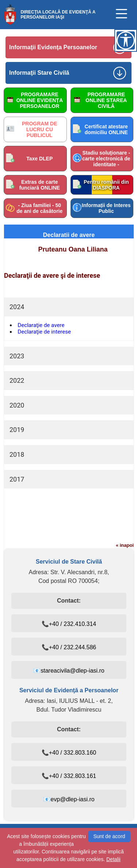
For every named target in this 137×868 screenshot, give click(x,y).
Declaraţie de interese (44, 332)
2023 (17, 356)
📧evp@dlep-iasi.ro (69, 799)
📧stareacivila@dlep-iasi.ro (69, 671)
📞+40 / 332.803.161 (69, 776)
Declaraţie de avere (41, 325)
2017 (17, 479)
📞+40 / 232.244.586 (69, 647)
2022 (17, 380)
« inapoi (125, 545)
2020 (17, 405)
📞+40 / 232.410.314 (69, 624)
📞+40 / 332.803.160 (69, 753)
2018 (17, 454)
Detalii (113, 859)
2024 (17, 307)
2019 (17, 430)
